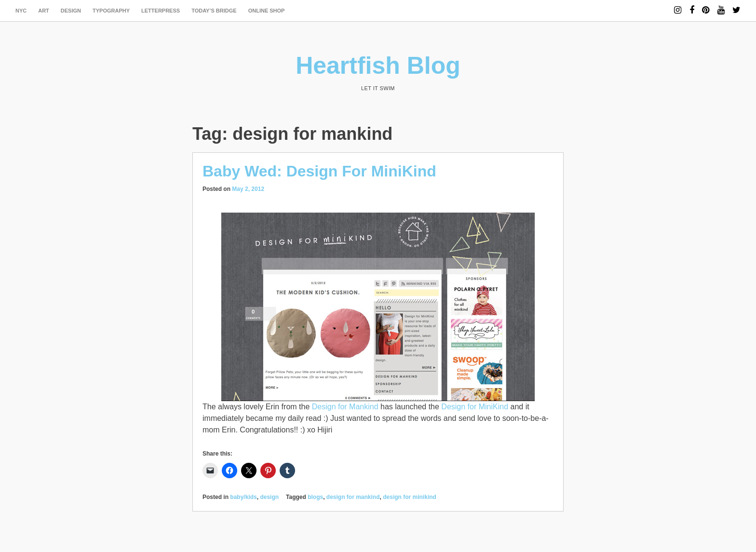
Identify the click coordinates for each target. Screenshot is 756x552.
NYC (21, 11)
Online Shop (267, 11)
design (71, 11)
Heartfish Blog (378, 66)
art (44, 11)
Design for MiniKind (475, 407)
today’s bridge (214, 11)
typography (111, 11)
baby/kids (243, 497)
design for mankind (353, 497)
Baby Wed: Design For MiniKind (319, 171)
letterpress (161, 11)
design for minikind (410, 497)
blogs (315, 497)
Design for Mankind (345, 407)
